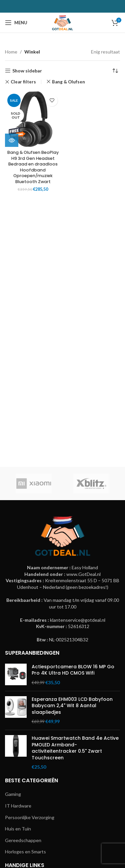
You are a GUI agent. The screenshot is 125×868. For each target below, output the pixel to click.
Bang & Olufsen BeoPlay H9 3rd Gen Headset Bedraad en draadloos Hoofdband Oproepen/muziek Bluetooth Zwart (33, 167)
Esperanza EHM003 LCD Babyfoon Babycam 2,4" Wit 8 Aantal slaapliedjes (72, 706)
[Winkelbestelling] (115, 71)
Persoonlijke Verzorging (30, 817)
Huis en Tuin (18, 829)
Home (11, 52)
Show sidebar (27, 71)
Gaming (13, 794)
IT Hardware (18, 806)
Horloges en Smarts (25, 852)
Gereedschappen (23, 840)
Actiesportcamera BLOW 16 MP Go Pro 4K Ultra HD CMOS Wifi (73, 670)
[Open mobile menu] (16, 23)
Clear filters (23, 82)
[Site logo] (62, 22)
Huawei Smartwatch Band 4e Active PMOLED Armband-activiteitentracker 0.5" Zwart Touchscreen (75, 748)
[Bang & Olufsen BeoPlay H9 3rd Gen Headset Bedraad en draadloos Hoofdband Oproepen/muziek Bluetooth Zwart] (33, 119)
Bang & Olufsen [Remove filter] (68, 82)
